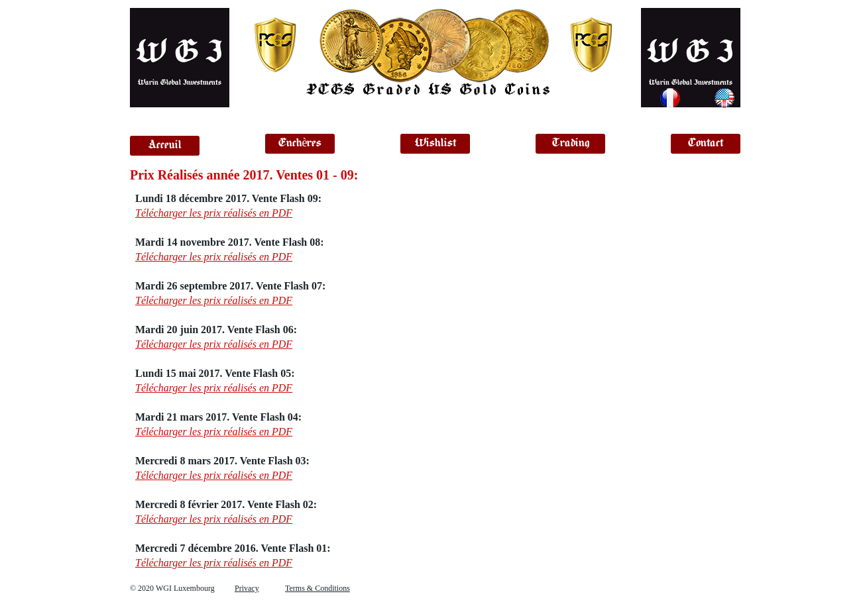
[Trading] (570, 144)
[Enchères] (300, 144)
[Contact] (706, 144)
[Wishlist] (435, 144)
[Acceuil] (165, 146)
